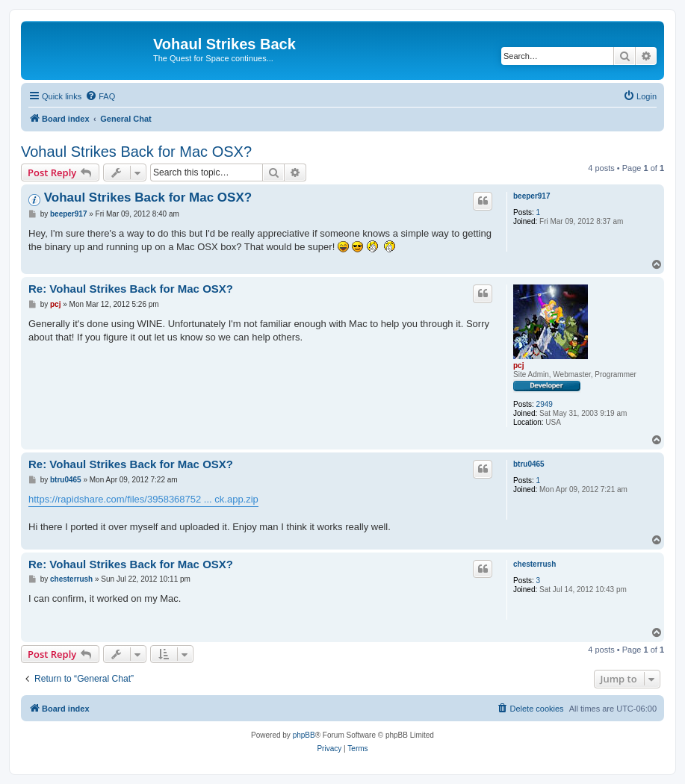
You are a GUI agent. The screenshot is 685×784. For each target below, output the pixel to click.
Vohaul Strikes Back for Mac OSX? (136, 152)
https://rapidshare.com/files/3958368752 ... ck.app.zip (143, 499)
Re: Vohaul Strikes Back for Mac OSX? (131, 289)
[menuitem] (100, 96)
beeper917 (531, 196)
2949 (545, 404)
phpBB (304, 735)
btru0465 (529, 464)
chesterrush (534, 564)
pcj (518, 365)
